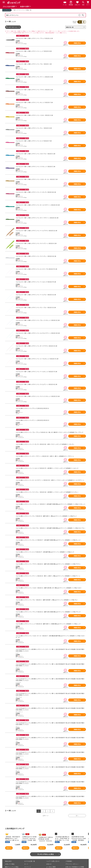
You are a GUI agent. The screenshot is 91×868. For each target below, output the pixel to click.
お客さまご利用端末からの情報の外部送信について (75, 860)
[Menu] (4, 2)
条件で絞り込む (13, 27)
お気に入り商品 (10, 856)
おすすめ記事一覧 (30, 854)
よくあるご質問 (51, 859)
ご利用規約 (69, 854)
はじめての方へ (51, 862)
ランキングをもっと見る (46, 847)
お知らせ (49, 856)
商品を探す (8, 854)
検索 (83, 15)
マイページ (28, 859)
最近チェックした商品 (12, 859)
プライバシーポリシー (72, 856)
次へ (77, 808)
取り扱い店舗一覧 (10, 865)
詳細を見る (77, 43)
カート (26, 856)
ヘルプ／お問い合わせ (53, 854)
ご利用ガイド (28, 865)
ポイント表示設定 (30, 862)
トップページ (7, 10)
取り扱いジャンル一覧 (12, 862)
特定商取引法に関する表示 (73, 864)
